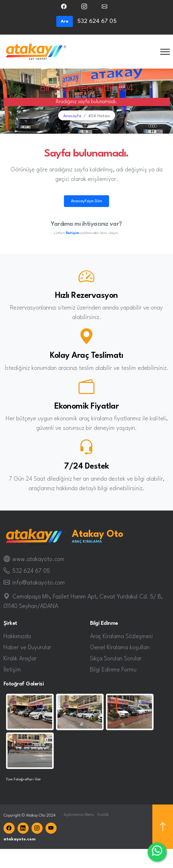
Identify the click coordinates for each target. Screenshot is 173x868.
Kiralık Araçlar (20, 659)
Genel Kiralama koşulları (120, 648)
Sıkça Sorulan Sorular (116, 659)
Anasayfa (72, 116)
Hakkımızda (17, 637)
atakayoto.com (20, 839)
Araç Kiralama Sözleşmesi (121, 637)
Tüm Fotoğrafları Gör (24, 779)
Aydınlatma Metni (79, 815)
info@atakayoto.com (39, 583)
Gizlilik (103, 815)
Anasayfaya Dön (86, 201)
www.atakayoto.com (38, 559)
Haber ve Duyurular (27, 648)
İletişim (12, 670)
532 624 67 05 (31, 571)
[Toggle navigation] (165, 52)
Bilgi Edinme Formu (113, 670)
